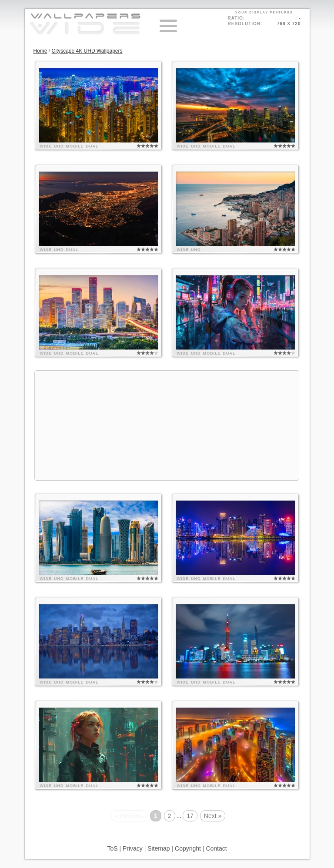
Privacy (133, 848)
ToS (112, 848)
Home (40, 51)
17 (190, 816)
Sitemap (159, 848)
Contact (216, 848)
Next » (213, 816)
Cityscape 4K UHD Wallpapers (87, 51)
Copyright (188, 848)
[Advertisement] (167, 426)
